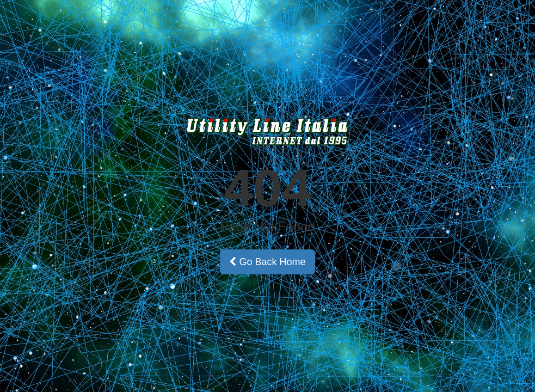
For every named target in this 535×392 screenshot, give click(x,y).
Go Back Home (267, 262)
